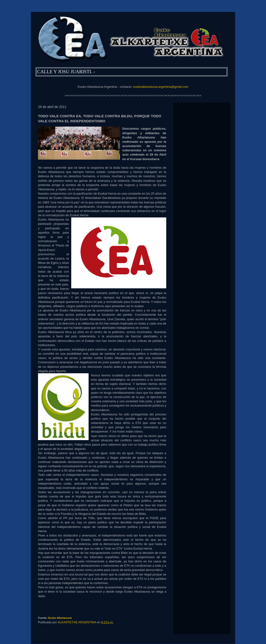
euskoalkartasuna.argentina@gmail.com (161, 87)
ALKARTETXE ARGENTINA (77, 622)
